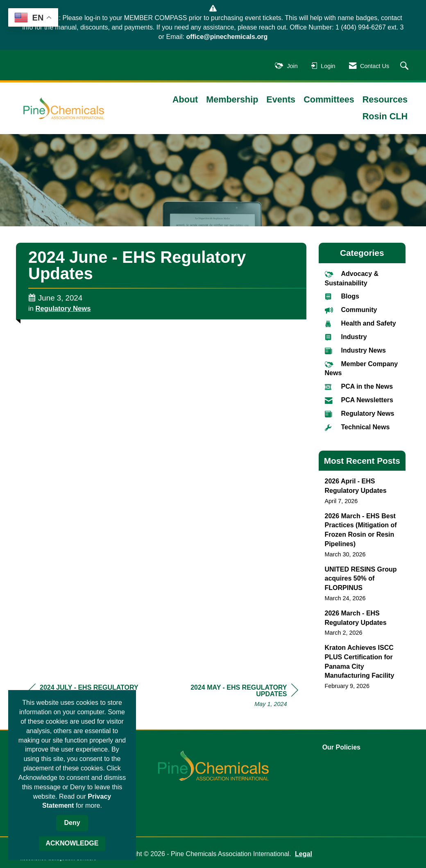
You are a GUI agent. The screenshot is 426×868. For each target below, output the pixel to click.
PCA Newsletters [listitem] (359, 400)
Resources (385, 99)
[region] (237, 697)
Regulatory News (63, 309)
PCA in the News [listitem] (359, 386)
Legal (304, 854)
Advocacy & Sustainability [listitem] (352, 278)
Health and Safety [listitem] (360, 323)
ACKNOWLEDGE (72, 843)
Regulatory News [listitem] (360, 413)
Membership (232, 99)
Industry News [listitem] (355, 350)
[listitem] (362, 491)
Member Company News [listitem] (361, 368)
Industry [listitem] (346, 337)
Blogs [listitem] (342, 296)
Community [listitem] (351, 310)
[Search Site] (405, 66)
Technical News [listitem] (357, 427)
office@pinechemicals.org (227, 37)
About (185, 99)
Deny (72, 823)
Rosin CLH (385, 116)
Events (281, 99)
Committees (329, 99)
